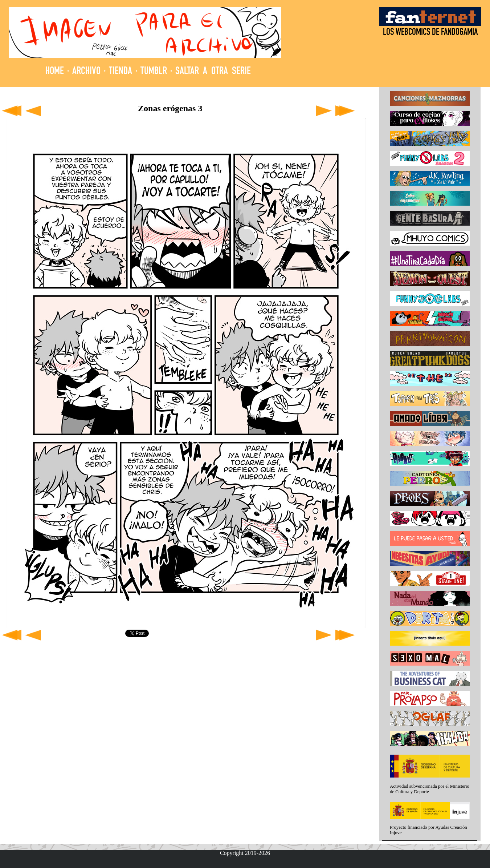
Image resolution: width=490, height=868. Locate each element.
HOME (55, 72)
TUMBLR (154, 72)
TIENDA (121, 72)
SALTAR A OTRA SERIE (213, 72)
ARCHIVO (86, 72)
